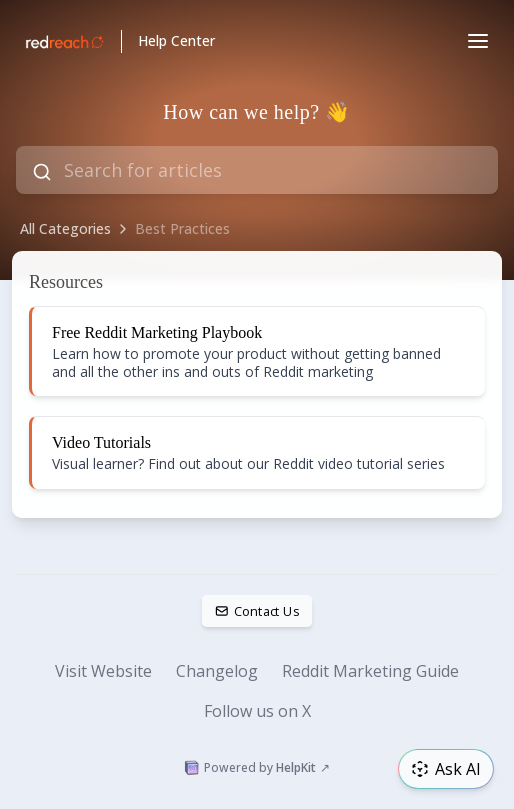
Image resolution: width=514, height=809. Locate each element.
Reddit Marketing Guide (370, 671)
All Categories (65, 228)
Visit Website (103, 671)
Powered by (257, 768)
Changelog (217, 671)
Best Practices (182, 228)
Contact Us (257, 611)
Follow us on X (257, 711)
